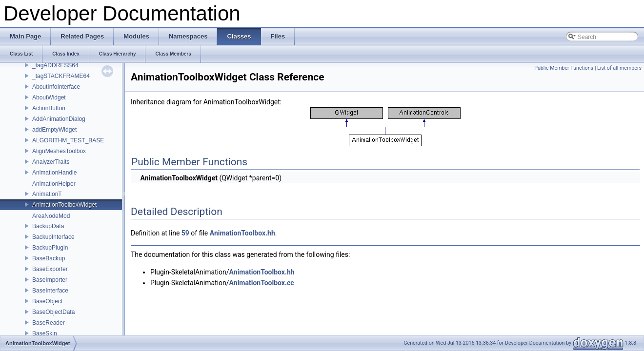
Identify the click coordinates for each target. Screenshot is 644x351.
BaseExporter (50, 269)
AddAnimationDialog (59, 119)
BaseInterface (50, 291)
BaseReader (49, 323)
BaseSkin (45, 333)
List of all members (619, 68)
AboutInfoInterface (56, 87)
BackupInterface (53, 237)
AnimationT (47, 194)
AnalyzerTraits (51, 162)
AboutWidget (49, 97)
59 (185, 233)
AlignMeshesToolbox (59, 151)
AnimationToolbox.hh (242, 233)
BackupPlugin (50, 248)
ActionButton (49, 108)
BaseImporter (50, 280)
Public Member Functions (564, 68)
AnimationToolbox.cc (262, 283)
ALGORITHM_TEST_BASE (68, 140)
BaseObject (47, 301)
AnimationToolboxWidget (64, 205)
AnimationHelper (54, 184)
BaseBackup (49, 258)
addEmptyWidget (54, 130)
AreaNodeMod (51, 216)
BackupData (48, 226)
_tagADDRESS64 (55, 65)
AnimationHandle (54, 173)
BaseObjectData (53, 312)
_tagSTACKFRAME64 (61, 76)
